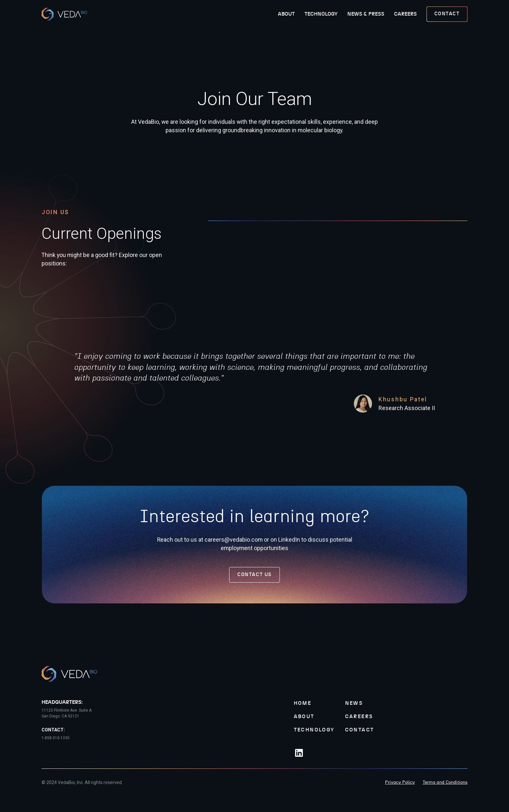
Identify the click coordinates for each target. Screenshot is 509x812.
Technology (321, 14)
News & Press (366, 14)
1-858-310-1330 (56, 738)
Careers (405, 14)
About (286, 14)
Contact (360, 730)
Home (303, 703)
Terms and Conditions (445, 782)
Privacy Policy (400, 782)
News (354, 703)
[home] (64, 14)
